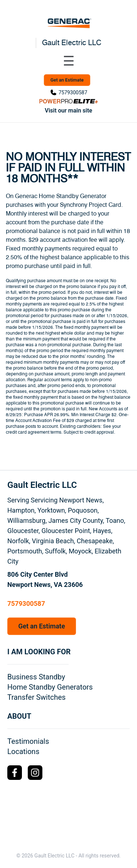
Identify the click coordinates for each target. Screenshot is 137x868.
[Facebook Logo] (15, 773)
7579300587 (73, 92)
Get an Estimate (67, 80)
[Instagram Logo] (35, 773)
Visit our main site (69, 111)
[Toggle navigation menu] (69, 61)
